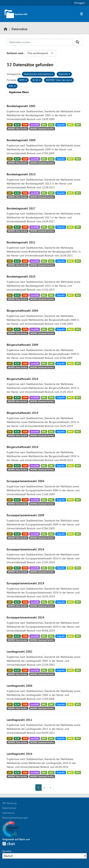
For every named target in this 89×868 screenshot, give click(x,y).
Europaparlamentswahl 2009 (25, 515)
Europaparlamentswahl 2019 (25, 583)
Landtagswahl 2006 (20, 686)
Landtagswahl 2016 (20, 754)
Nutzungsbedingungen (15, 818)
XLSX (17, 125)
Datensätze (20, 29)
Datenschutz (9, 808)
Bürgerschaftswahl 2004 (22, 311)
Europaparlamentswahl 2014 (25, 549)
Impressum (8, 813)
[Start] (6, 29)
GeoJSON (35, 125)
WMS (70, 125)
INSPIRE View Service (18, 129)
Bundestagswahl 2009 (21, 140)
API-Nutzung (9, 803)
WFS (78, 125)
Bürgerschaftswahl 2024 (22, 447)
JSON (25, 125)
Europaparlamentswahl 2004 (25, 481)
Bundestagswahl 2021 (21, 242)
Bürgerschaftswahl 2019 (22, 413)
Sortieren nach (15, 53)
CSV (10, 125)
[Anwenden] (77, 42)
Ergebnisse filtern (19, 92)
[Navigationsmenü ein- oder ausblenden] (81, 14)
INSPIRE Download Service (42, 129)
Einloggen (80, 3)
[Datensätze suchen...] (40, 42)
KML (44, 125)
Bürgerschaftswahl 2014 (22, 379)
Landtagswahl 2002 (20, 651)
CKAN (9, 844)
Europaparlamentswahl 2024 (25, 617)
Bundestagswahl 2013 (21, 174)
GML (51, 125)
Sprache (7, 851)
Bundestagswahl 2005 (21, 106)
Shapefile (61, 125)
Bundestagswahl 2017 (21, 208)
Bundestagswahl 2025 (21, 276)
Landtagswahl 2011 (20, 720)
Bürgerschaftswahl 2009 (22, 345)
